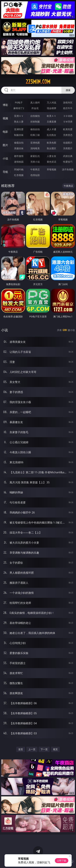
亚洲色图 (35, 143)
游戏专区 (68, 102)
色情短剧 (35, 175)
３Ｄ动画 (68, 116)
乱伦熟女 (52, 135)
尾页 (55, 749)
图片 (5, 145)
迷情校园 (19, 162)
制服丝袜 (19, 135)
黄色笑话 (52, 162)
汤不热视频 (68, 169)
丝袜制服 (35, 122)
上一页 (32, 749)
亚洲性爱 (19, 129)
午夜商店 (35, 169)
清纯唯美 (35, 148)
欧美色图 (52, 143)
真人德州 (35, 102)
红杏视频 (19, 175)
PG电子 (19, 102)
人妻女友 (52, 156)
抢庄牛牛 (68, 108)
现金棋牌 (52, 108)
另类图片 (68, 148)
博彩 (5, 105)
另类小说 (35, 162)
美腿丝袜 (19, 148)
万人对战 (52, 102)
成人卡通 (52, 129)
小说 (5, 158)
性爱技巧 (68, 162)
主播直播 (52, 122)
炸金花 (35, 108)
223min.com (38, 82)
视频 (5, 118)
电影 (5, 132)
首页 (21, 749)
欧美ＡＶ (52, 116)
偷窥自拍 (19, 143)
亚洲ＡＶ (19, 116)
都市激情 (19, 156)
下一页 (44, 749)
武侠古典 (68, 156)
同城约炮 (19, 169)
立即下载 (62, 861)
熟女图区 (52, 148)
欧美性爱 (68, 129)
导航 (5, 172)
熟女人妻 (19, 122)
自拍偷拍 (35, 116)
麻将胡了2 (19, 108)
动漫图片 (68, 143)
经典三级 (35, 135)
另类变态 (68, 135)
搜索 (68, 90)
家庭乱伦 (35, 156)
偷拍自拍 (35, 129)
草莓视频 (52, 169)
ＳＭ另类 (68, 122)
